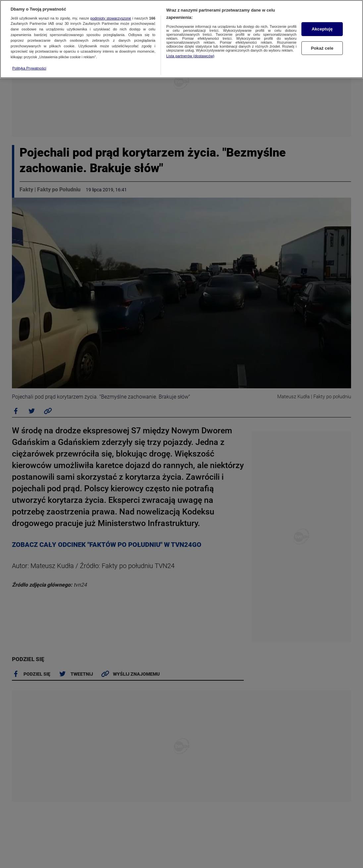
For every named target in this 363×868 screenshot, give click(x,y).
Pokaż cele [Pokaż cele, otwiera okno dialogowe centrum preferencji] (322, 48)
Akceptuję (322, 29)
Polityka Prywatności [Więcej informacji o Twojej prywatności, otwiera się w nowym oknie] (29, 68)
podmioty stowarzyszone (111, 18)
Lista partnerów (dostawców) (190, 56)
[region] (181, 39)
